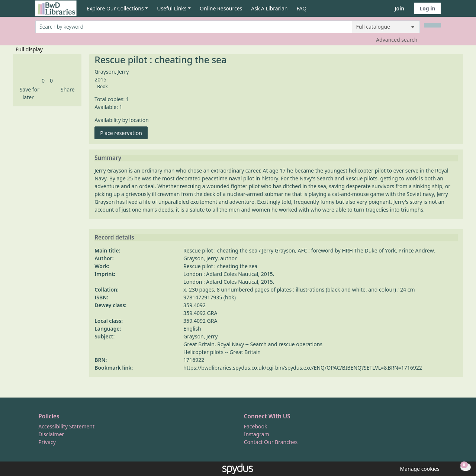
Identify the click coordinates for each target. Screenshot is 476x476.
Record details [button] (114, 238)
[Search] (432, 25)
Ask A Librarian (269, 8)
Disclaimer (51, 434)
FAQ (302, 8)
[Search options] (386, 27)
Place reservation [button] (124, 133)
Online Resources (221, 8)
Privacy (47, 442)
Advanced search (397, 40)
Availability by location (122, 120)
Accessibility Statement (66, 426)
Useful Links (172, 8)
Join (399, 8)
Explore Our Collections (115, 8)
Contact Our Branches (271, 442)
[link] (43, 81)
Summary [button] (108, 158)
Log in (427, 8)
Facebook (256, 426)
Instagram (257, 434)
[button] (28, 93)
